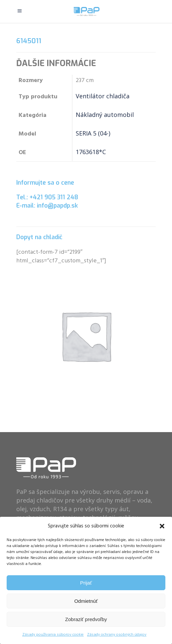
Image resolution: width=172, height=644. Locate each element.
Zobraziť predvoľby (86, 619)
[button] (162, 526)
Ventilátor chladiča (103, 96)
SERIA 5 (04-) (93, 133)
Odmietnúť (86, 601)
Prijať (86, 583)
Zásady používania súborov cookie (53, 635)
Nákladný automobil (105, 115)
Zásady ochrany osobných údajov (117, 635)
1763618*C (91, 152)
